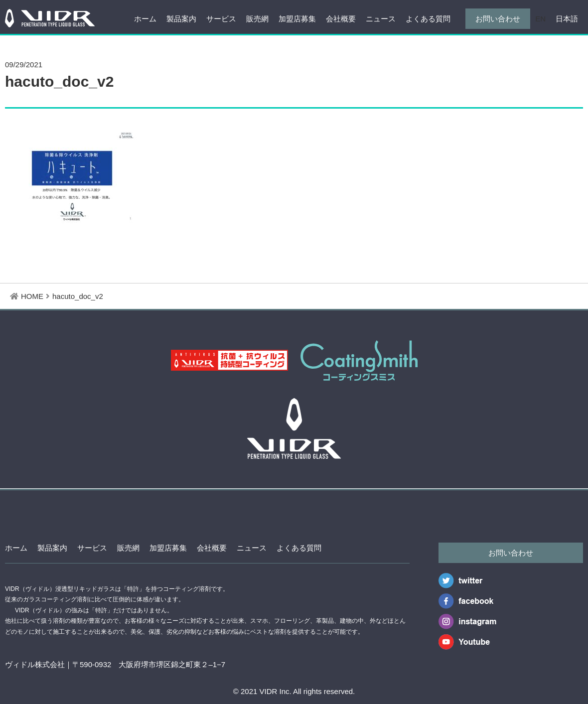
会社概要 (341, 19)
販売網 (257, 19)
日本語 (567, 19)
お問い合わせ (498, 19)
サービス (221, 19)
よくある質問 (428, 19)
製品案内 (181, 19)
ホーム (145, 19)
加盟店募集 (297, 19)
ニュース (381, 19)
